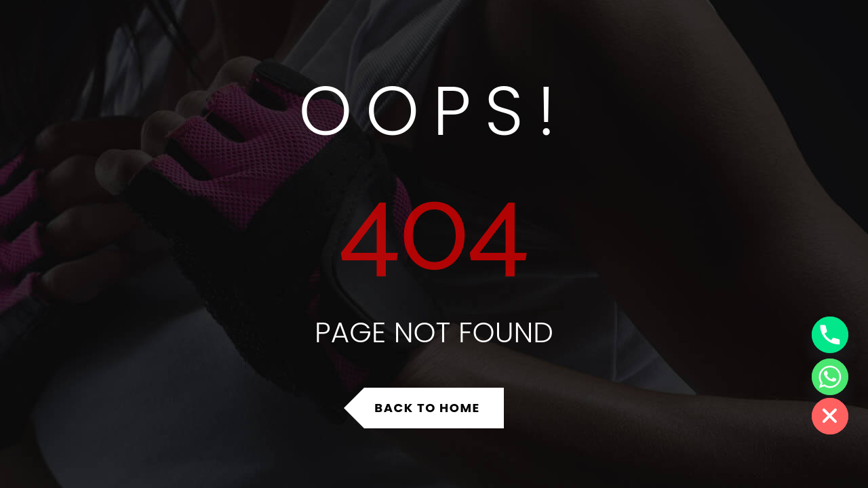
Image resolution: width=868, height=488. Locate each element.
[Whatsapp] (830, 377)
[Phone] (830, 335)
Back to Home (427, 408)
